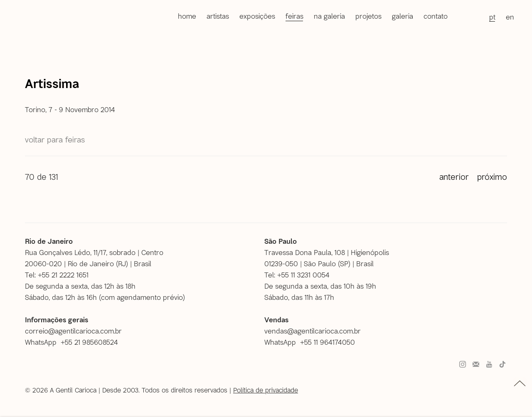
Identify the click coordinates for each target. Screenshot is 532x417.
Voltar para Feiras (55, 139)
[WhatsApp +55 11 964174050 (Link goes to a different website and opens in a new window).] (313, 342)
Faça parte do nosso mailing (476, 365)
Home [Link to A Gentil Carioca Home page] (187, 16)
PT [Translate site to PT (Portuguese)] (492, 17)
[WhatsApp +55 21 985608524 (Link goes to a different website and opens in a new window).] (75, 342)
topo (520, 383)
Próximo (492, 177)
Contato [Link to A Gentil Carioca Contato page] (436, 16)
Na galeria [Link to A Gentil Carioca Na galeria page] (329, 16)
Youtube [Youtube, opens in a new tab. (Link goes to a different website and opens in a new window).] (489, 365)
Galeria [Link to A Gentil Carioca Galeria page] (403, 16)
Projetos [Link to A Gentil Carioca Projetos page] (368, 16)
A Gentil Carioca (32, 17)
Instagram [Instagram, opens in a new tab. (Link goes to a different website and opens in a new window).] (463, 365)
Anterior (454, 177)
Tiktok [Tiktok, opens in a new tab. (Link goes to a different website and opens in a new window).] (502, 365)
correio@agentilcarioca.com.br (73, 331)
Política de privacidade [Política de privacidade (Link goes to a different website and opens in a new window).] (266, 390)
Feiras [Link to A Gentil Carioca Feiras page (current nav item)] (294, 16)
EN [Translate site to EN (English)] (510, 17)
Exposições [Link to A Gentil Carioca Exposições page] (257, 16)
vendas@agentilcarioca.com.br (313, 331)
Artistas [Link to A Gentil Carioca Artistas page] (218, 16)
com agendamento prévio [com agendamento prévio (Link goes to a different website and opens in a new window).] (142, 297)
